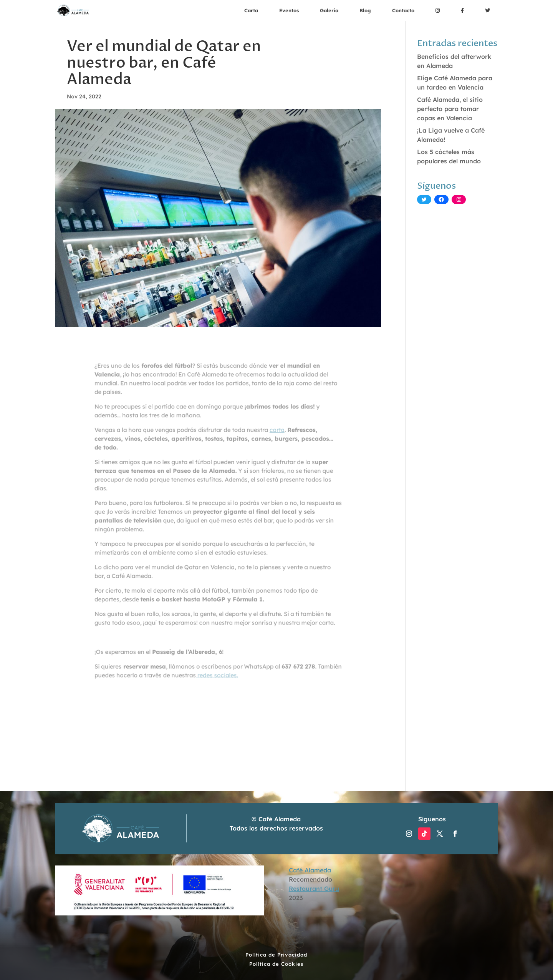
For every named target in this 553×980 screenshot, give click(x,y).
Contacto (403, 10)
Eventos (289, 10)
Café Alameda (310, 870)
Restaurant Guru (314, 889)
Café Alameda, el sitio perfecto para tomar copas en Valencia (450, 109)
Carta (251, 10)
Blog (365, 10)
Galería (329, 10)
